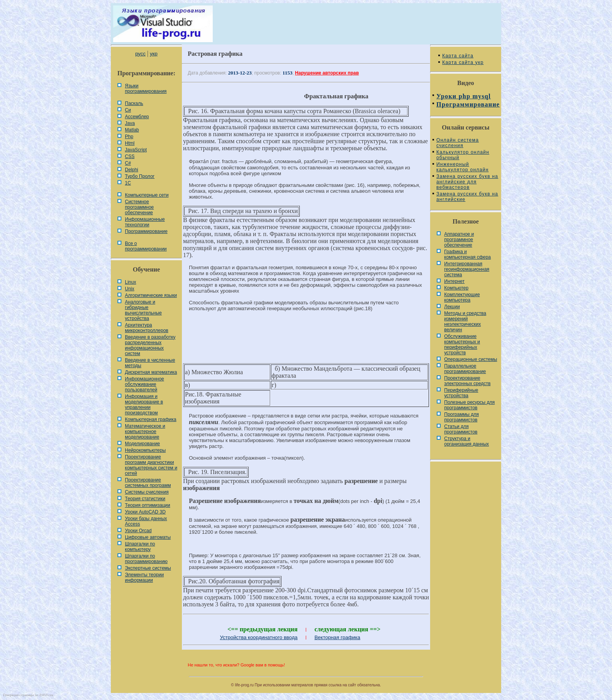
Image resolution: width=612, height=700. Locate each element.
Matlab (132, 130)
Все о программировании (146, 246)
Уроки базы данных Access (146, 521)
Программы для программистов (462, 417)
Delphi (132, 170)
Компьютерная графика (151, 419)
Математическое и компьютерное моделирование (145, 432)
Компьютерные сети (147, 195)
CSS (130, 156)
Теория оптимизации (148, 505)
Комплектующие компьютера (462, 297)
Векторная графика (337, 637)
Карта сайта (458, 56)
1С (128, 183)
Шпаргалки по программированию (146, 559)
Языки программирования (146, 89)
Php (129, 137)
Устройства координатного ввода (259, 637)
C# (128, 163)
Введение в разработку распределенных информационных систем (150, 345)
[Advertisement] (306, 344)
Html (130, 143)
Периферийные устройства (461, 393)
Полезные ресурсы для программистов (470, 405)
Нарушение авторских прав (327, 73)
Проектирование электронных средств (467, 381)
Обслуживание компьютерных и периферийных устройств (462, 345)
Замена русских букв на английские (467, 197)
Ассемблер (137, 117)
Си (128, 110)
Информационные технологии (145, 222)
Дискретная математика (151, 372)
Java (130, 123)
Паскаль (134, 103)
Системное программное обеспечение (139, 207)
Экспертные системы (148, 568)
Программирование (146, 231)
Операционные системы (471, 359)
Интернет (454, 281)
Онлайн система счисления (458, 143)
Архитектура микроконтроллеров (147, 328)
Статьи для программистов (461, 429)
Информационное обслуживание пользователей (144, 384)
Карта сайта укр (463, 62)
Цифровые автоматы (148, 537)
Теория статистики (145, 499)
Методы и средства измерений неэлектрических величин (465, 322)
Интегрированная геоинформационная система (467, 269)
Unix (130, 289)
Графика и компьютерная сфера (468, 254)
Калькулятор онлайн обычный (463, 155)
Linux (131, 282)
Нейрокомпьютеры (145, 450)
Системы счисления (147, 492)
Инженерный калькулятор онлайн (463, 167)
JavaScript (136, 150)
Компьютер (456, 288)
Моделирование (142, 444)
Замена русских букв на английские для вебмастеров (467, 182)
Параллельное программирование (465, 369)
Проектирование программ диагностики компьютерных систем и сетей (151, 465)
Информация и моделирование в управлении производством (144, 405)
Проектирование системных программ (148, 483)
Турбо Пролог (140, 176)
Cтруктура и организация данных (467, 441)
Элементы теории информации (144, 577)
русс (140, 54)
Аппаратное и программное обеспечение (459, 240)
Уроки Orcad (138, 531)
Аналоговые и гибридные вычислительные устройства (143, 310)
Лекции (452, 307)
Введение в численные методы (150, 363)
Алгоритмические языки (151, 295)
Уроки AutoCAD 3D (145, 512)
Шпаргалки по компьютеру (140, 547)
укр (154, 54)
